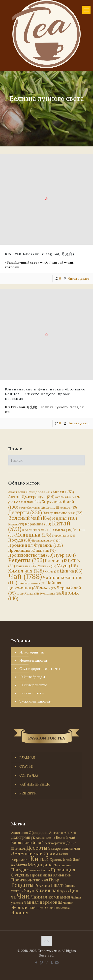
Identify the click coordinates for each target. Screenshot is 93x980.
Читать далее (78, 279)
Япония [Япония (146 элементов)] (20, 913)
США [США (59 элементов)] (55, 885)
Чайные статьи (31, 693)
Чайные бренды (32, 677)
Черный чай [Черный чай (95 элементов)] (23, 907)
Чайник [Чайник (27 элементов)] (48, 588)
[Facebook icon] (36, 963)
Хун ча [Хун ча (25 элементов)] (52, 572)
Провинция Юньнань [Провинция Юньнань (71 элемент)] (32, 550)
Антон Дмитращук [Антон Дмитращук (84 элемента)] (31, 497)
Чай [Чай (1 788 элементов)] (25, 576)
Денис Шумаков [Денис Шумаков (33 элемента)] (61, 507)
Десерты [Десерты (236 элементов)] (25, 512)
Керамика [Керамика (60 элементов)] (38, 524)
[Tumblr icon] (52, 963)
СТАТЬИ (26, 767)
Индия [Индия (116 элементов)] (64, 518)
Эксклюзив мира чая (35, 701)
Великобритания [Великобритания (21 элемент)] (32, 508)
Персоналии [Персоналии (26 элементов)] (64, 535)
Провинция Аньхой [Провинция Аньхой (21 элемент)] (46, 541)
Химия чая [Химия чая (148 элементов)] (26, 571)
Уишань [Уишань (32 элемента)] (47, 566)
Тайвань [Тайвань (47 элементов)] (27, 566)
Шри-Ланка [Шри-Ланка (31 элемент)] (28, 593)
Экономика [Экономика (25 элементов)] (50, 594)
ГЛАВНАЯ (27, 758)
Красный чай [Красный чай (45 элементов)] (37, 530)
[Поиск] (46, 460)
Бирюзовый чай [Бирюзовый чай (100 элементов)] (28, 843)
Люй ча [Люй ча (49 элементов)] (62, 530)
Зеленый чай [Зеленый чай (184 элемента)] (30, 518)
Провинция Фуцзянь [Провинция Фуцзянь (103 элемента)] (35, 545)
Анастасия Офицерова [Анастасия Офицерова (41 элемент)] (30, 492)
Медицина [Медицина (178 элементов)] (33, 535)
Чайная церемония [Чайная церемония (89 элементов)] (35, 585)
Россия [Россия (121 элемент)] (58, 560)
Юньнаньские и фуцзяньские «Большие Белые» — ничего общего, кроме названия (45, 394)
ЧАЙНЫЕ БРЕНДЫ (35, 784)
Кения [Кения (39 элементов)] (16, 524)
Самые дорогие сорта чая (40, 669)
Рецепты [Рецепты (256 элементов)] (26, 560)
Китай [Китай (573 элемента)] (40, 859)
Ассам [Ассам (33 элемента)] (63, 497)
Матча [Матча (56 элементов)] (21, 865)
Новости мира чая (34, 661)
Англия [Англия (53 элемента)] (63, 492)
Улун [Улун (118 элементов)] (67, 566)
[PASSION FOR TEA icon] (57, 963)
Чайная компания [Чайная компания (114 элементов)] (45, 580)
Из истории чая (31, 652)
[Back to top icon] (47, 941)
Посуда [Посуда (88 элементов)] (20, 540)
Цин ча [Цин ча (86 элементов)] (71, 571)
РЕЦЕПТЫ (28, 793)
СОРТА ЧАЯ (29, 776)
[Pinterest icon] (41, 963)
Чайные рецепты (33, 685)
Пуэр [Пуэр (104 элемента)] (65, 555)
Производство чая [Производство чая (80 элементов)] (31, 555)
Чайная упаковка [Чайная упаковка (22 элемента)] (32, 583)
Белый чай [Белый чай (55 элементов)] (27, 502)
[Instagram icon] (46, 963)
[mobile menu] (86, 10)
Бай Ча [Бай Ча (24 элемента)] (51, 838)
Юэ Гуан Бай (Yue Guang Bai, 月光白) (40, 254)
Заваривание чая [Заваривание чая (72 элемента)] (62, 513)
